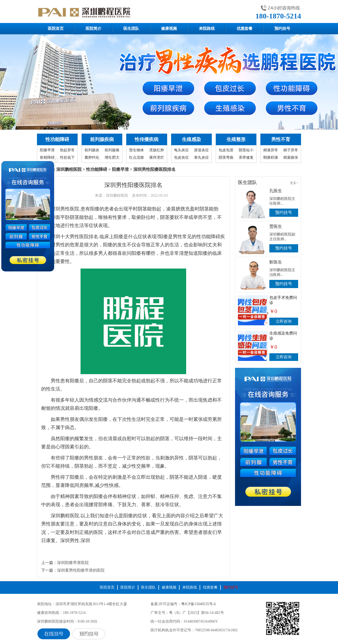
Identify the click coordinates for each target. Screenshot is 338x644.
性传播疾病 (147, 139)
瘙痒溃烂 (157, 158)
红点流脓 (137, 158)
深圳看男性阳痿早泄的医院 (81, 570)
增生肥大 (112, 158)
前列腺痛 (112, 150)
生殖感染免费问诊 (283, 336)
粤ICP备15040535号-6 (198, 604)
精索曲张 (291, 158)
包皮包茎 (226, 150)
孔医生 (276, 191)
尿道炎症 (201, 150)
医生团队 (131, 29)
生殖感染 (191, 139)
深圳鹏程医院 (69, 169)
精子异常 (291, 150)
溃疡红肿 (157, 150)
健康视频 (169, 29)
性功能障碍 (57, 139)
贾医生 (276, 226)
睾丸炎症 (201, 158)
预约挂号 (282, 29)
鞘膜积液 (271, 158)
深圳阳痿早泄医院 (73, 563)
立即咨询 (284, 321)
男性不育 (281, 139)
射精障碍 (47, 158)
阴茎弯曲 (226, 158)
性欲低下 (67, 158)
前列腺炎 (92, 150)
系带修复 (246, 158)
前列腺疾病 (102, 139)
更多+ (294, 183)
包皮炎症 (181, 158)
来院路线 (207, 29)
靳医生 (276, 262)
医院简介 (93, 29)
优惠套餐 (245, 29)
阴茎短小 (246, 150)
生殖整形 (236, 139)
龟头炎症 (181, 150)
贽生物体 (137, 150)
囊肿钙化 (92, 158)
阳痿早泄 (47, 150)
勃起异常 (67, 150)
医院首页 (56, 29)
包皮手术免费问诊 (283, 300)
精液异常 (271, 150)
